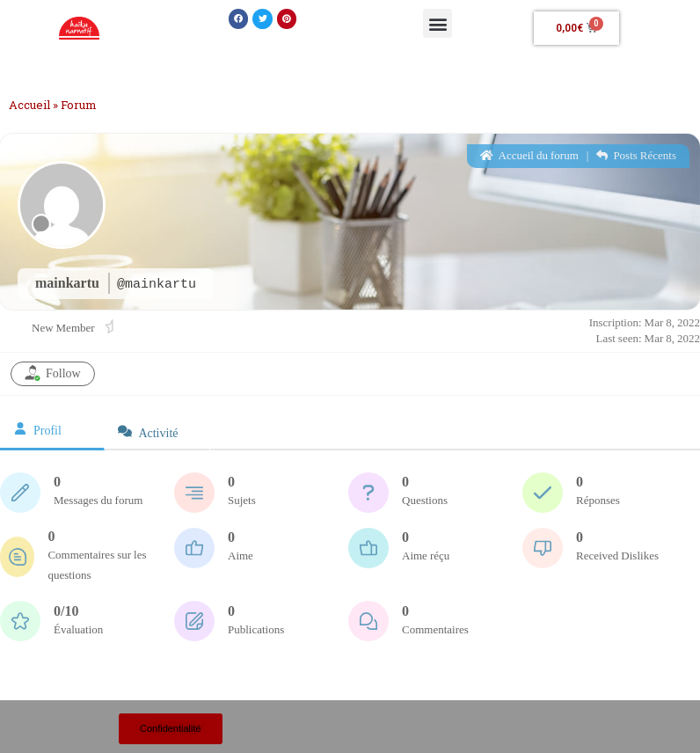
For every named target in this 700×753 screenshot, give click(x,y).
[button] (239, 19)
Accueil (29, 105)
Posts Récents (636, 156)
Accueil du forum (529, 156)
